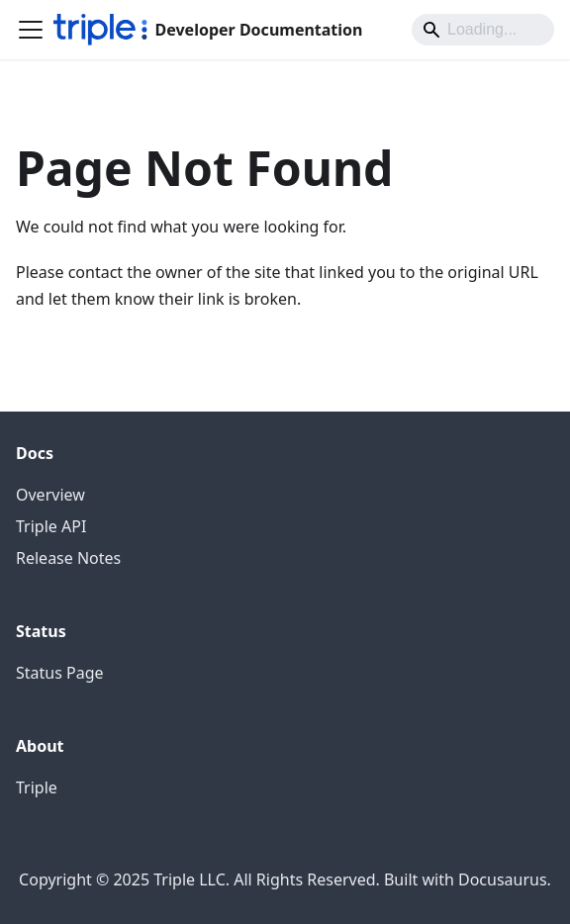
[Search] (483, 30)
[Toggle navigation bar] (31, 30)
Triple (37, 787)
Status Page (60, 673)
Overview (50, 495)
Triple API (51, 526)
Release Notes (68, 558)
